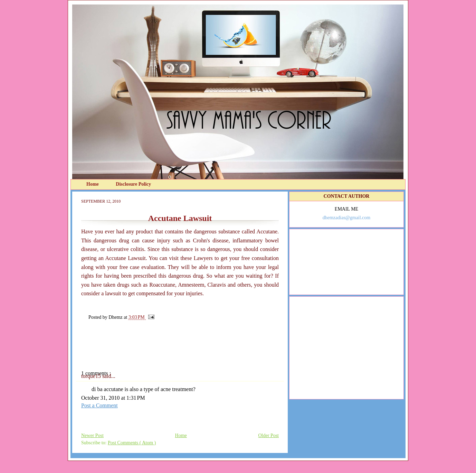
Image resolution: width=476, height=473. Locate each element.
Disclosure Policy (133, 184)
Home (93, 184)
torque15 (92, 376)
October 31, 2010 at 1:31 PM (113, 398)
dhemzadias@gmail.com (346, 218)
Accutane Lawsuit (180, 218)
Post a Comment (99, 405)
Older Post (269, 435)
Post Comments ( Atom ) (132, 443)
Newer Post (92, 435)
